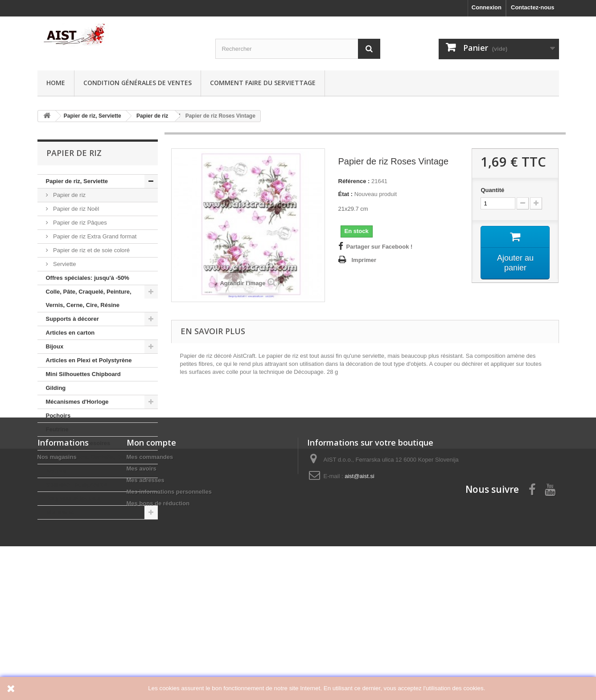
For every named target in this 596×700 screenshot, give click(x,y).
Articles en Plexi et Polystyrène (89, 360)
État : (346, 194)
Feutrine (57, 429)
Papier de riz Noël (76, 209)
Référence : (354, 181)
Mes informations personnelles (169, 629)
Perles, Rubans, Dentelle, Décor (90, 457)
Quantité (492, 190)
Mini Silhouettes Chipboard (83, 374)
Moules (56, 471)
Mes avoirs (142, 606)
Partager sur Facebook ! (380, 247)
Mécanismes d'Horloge (77, 402)
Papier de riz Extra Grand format (94, 236)
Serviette (64, 264)
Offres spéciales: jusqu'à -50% (88, 278)
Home (56, 83)
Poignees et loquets (73, 498)
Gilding (56, 388)
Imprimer (364, 260)
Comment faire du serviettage (263, 83)
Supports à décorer (72, 319)
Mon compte (151, 580)
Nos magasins (57, 595)
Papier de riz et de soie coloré (91, 250)
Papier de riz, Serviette (77, 181)
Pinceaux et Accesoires (78, 443)
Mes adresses (146, 618)
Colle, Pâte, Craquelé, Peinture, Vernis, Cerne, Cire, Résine (89, 298)
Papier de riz (69, 195)
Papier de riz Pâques (79, 223)
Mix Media (60, 512)
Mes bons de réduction (158, 641)
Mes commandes (150, 595)
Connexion (487, 7)
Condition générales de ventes (138, 83)
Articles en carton (70, 333)
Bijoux (55, 346)
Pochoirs (58, 415)
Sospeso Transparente (77, 485)
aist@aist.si (360, 614)
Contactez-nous (533, 7)
